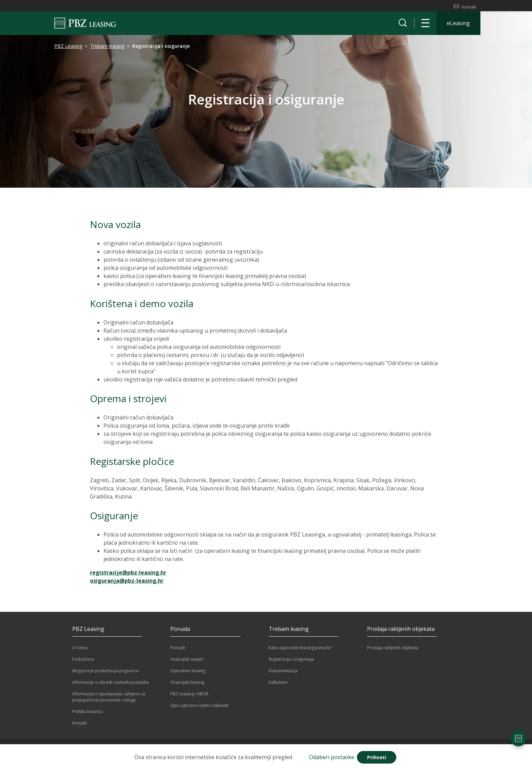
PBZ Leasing (68, 49)
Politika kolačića (88, 715)
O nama (80, 651)
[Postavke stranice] (518, 738)
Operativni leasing (188, 674)
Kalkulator (278, 685)
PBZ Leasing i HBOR (189, 697)
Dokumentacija (283, 674)
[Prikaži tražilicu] (403, 26)
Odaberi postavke (332, 757)
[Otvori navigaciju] (425, 26)
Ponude (178, 651)
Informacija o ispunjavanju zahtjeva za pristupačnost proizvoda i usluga (109, 700)
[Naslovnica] (85, 26)
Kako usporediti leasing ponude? (300, 651)
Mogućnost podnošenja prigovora (105, 674)
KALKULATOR (67, 7)
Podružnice (83, 662)
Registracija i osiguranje (291, 662)
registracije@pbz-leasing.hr (128, 576)
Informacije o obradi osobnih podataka (110, 685)
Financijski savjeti (187, 662)
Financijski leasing (187, 685)
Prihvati (377, 757)
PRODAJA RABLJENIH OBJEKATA (253, 7)
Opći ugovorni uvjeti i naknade (199, 708)
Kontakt (465, 7)
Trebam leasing (107, 49)
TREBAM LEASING (106, 7)
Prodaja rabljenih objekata (393, 651)
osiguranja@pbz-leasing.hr (127, 584)
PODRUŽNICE (177, 7)
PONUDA (207, 7)
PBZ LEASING (144, 7)
